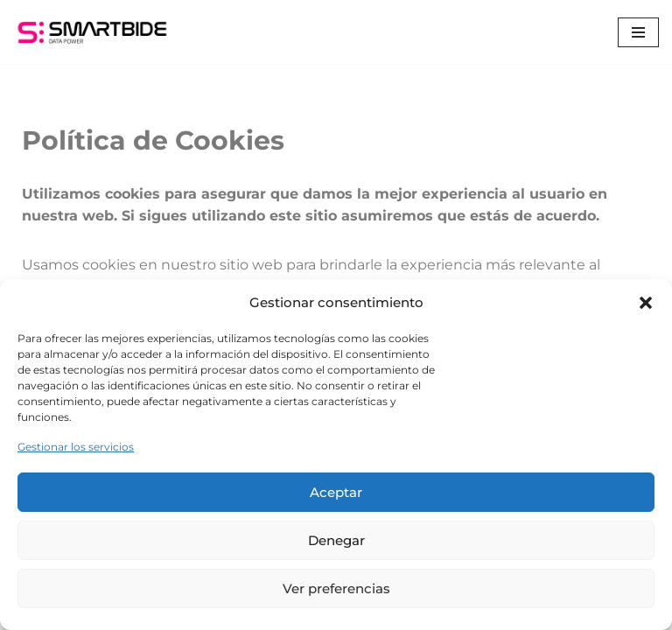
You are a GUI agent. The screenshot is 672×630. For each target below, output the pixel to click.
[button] (646, 303)
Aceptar (336, 492)
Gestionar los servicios (76, 447)
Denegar (336, 540)
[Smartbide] (92, 32)
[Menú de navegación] (638, 32)
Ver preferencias (336, 588)
